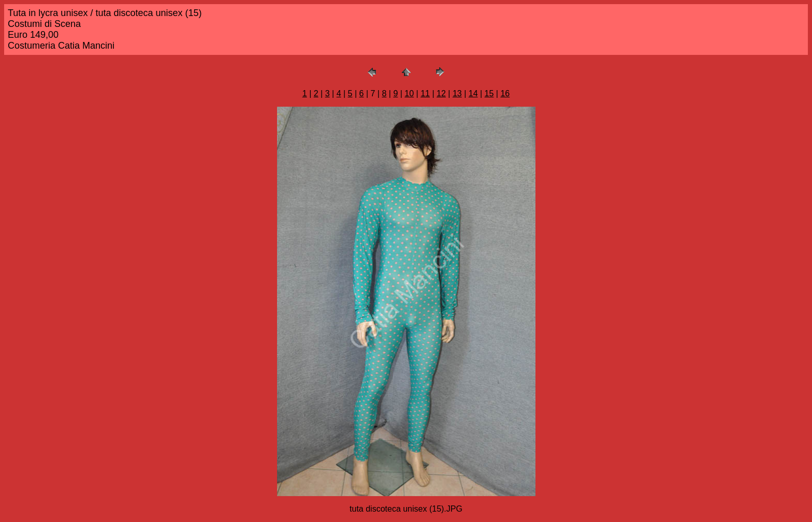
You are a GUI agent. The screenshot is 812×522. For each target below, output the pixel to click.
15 (489, 93)
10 (409, 93)
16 (505, 93)
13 (457, 93)
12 (441, 93)
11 (425, 93)
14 (473, 93)
